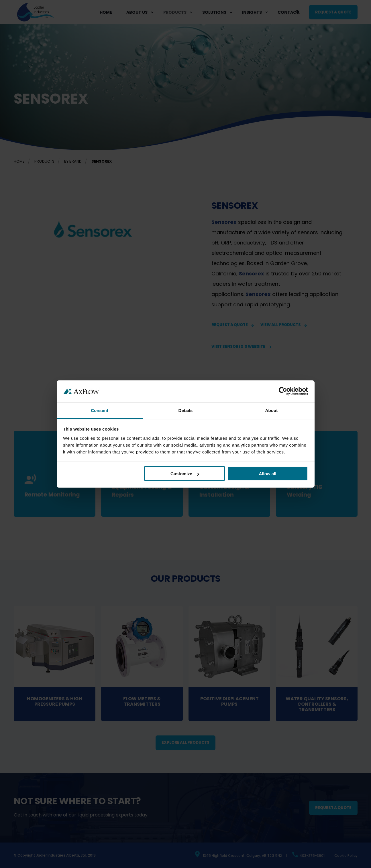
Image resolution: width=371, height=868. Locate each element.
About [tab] (272, 410)
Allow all (268, 474)
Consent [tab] (100, 410)
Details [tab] (186, 410)
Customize (185, 474)
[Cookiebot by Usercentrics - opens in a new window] (283, 391)
